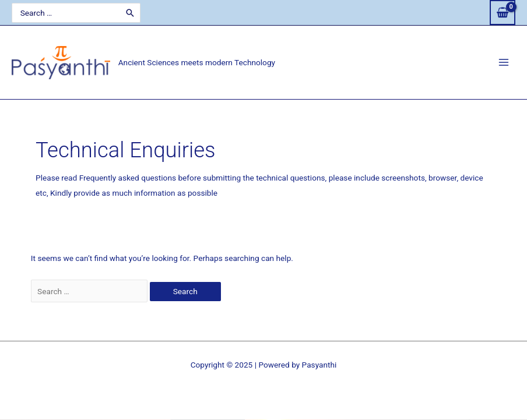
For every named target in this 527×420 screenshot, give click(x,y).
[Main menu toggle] (504, 63)
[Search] (130, 13)
